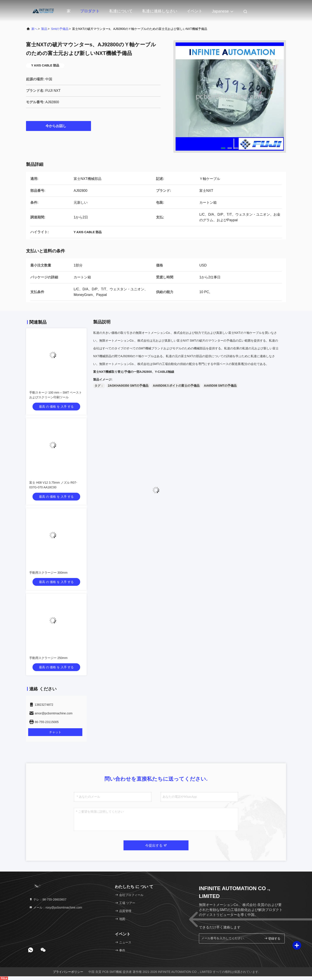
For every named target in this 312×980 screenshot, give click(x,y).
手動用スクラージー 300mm (48, 573)
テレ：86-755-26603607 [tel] (48, 899)
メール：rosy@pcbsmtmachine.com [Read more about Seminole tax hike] (56, 907)
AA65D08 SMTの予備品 (220, 386)
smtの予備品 (60, 29)
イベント (195, 11)
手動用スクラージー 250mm (48, 658)
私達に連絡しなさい (160, 11)
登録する (272, 938)
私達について (121, 11)
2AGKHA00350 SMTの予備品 (128, 386)
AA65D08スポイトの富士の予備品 (176, 386)
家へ (34, 29)
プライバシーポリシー (68, 972)
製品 (44, 29)
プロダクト (90, 11)
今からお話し (58, 126)
